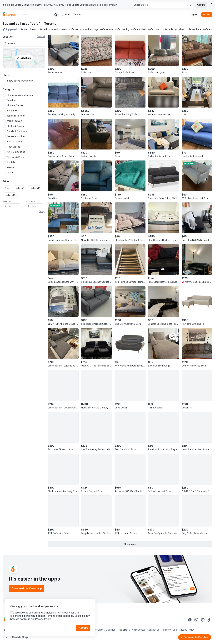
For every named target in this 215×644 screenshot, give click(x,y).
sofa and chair (139, 29)
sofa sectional (194, 29)
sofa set (74, 29)
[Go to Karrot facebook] (190, 620)
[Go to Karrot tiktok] (209, 620)
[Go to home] (9, 15)
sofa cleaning (122, 29)
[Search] (56, 15)
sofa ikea (180, 29)
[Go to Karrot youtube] (203, 620)
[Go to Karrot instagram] (196, 620)
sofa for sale (107, 29)
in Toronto (49, 24)
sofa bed (42, 29)
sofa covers (154, 29)
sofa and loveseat (58, 29)
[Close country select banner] (211, 4)
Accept (83, 628)
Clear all (41, 36)
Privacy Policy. (43, 619)
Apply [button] (42, 211)
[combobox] (26, 44)
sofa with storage (89, 29)
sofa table (168, 29)
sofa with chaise (27, 29)
